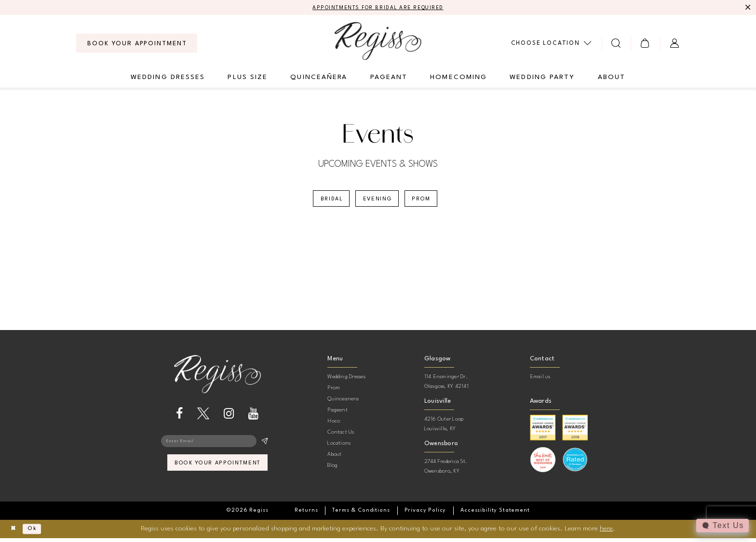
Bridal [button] (326, 202)
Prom (334, 392)
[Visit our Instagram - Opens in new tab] (229, 417)
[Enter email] (217, 446)
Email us (540, 381)
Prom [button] (427, 202)
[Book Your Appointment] (137, 44)
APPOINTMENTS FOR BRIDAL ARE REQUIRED (378, 8)
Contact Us (341, 436)
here (606, 532)
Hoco (334, 425)
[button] (645, 44)
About (334, 458)
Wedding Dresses (346, 381)
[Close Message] (747, 8)
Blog (332, 469)
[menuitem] (137, 44)
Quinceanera (343, 403)
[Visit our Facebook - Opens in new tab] (179, 417)
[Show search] (616, 44)
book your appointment (218, 470)
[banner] (378, 42)
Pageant (337, 414)
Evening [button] (378, 202)
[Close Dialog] (15, 533)
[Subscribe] (264, 446)
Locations (339, 447)
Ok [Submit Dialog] (37, 533)
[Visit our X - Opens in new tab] (203, 417)
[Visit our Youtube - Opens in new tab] (253, 417)
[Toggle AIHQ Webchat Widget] (722, 526)
